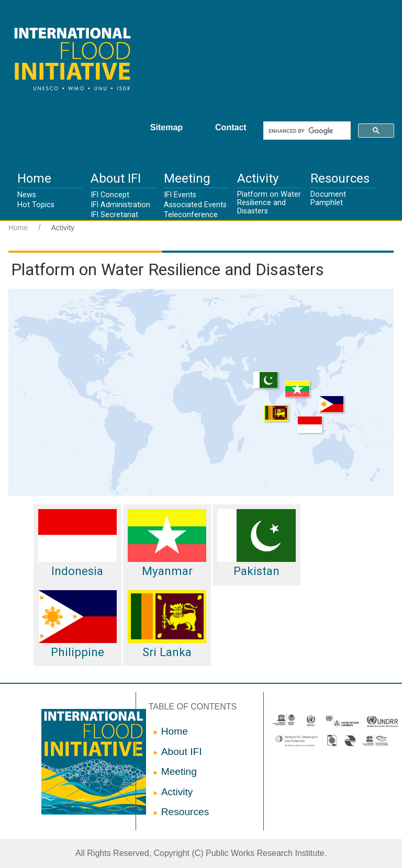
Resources (340, 179)
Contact (231, 127)
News (27, 195)
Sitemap (166, 127)
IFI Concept (110, 195)
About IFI (116, 179)
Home (34, 179)
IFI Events (180, 195)
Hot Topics (36, 205)
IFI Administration (120, 205)
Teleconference (191, 215)
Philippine (77, 624)
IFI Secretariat (114, 215)
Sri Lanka (167, 624)
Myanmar (167, 543)
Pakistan (256, 543)
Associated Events (195, 205)
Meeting (187, 179)
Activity (258, 179)
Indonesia (77, 543)
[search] (306, 131)
